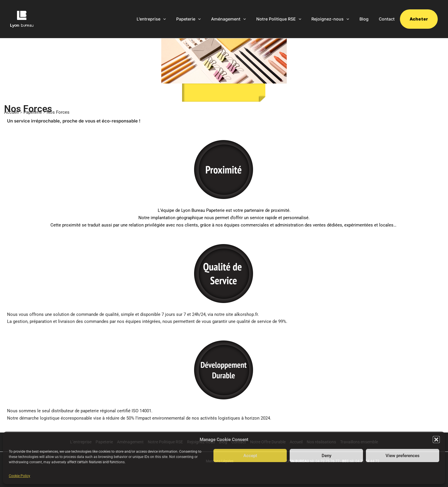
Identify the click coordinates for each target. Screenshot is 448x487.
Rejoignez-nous (337, 19)
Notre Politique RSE (288, 19)
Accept (250, 456)
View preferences (403, 456)
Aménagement (239, 19)
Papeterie (201, 19)
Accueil (11, 112)
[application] (178, 19)
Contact (390, 19)
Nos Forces (58, 112)
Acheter (420, 19)
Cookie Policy (19, 476)
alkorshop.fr (246, 314)
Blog (369, 19)
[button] (436, 440)
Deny (326, 456)
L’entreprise (166, 19)
